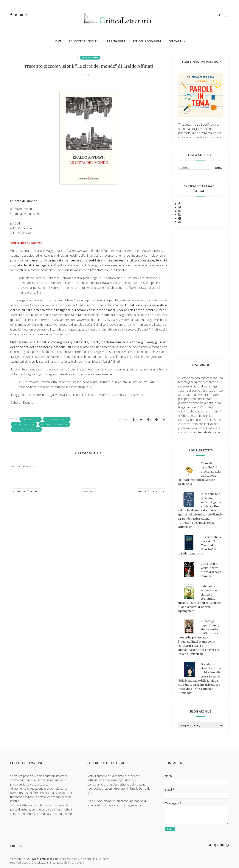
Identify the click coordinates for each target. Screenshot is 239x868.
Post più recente (27, 491)
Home (58, 41)
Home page (89, 491)
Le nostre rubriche (83, 41)
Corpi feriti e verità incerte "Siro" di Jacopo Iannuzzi (211, 570)
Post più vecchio (151, 491)
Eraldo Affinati (24, 424)
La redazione (116, 41)
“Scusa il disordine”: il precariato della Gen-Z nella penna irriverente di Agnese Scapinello (200, 474)
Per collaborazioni (147, 41)
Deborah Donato (57, 419)
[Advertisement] (201, 293)
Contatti (175, 41)
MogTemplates (42, 859)
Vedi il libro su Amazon (26, 243)
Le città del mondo (26, 429)
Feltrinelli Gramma (54, 424)
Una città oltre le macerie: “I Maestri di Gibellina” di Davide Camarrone (200, 545)
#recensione (90, 58)
